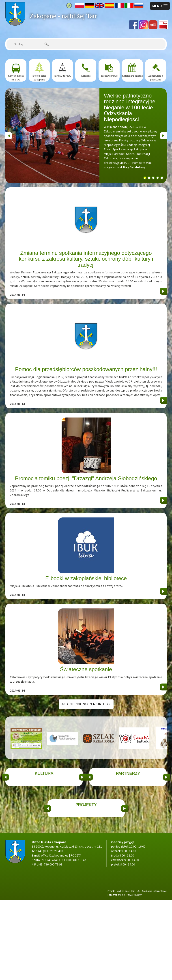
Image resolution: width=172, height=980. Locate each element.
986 (92, 704)
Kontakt (86, 76)
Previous (9, 134)
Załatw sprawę (109, 76)
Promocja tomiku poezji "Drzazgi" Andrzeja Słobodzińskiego (86, 478)
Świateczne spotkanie (86, 669)
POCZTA (76, 935)
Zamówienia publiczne (156, 78)
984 (79, 704)
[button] (160, 6)
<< (63, 704)
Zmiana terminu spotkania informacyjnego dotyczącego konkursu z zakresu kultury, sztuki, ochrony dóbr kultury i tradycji (86, 259)
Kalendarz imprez (132, 76)
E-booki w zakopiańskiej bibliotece (86, 578)
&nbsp (5, 797)
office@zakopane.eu (55, 935)
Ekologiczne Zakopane (39, 78)
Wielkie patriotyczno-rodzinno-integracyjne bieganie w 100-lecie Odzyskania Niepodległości (130, 107)
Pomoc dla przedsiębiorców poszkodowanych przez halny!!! (86, 369)
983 (72, 704)
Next (163, 134)
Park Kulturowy (63, 76)
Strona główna (15, 4)
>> (108, 704)
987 (99, 704)
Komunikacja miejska (16, 78)
